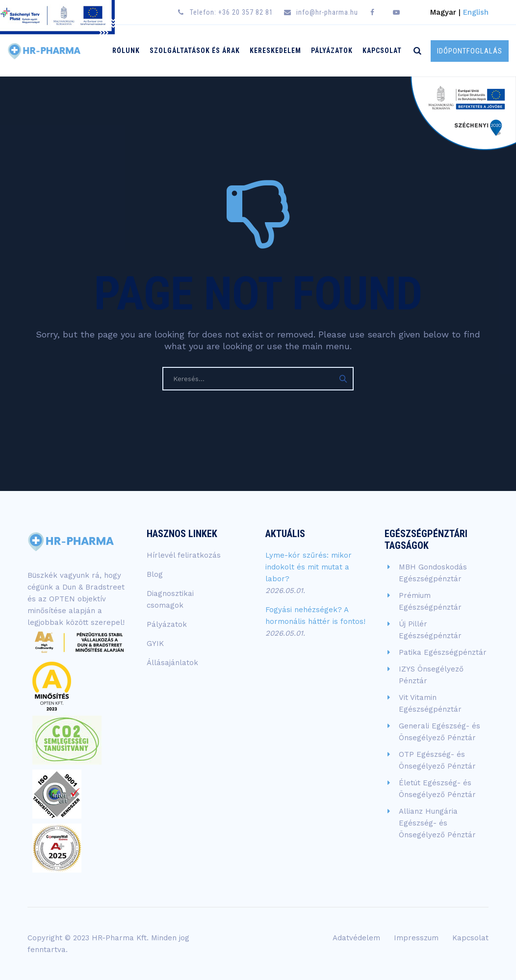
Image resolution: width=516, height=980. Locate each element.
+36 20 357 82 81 (246, 12)
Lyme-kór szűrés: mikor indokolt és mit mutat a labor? (309, 567)
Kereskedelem (275, 51)
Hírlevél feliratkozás (184, 555)
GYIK (155, 644)
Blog (155, 574)
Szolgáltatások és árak (195, 51)
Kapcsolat (382, 51)
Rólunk (126, 51)
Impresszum (416, 938)
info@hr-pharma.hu (327, 12)
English (476, 12)
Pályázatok (332, 51)
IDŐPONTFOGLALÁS (470, 51)
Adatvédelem (356, 938)
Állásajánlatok (172, 663)
